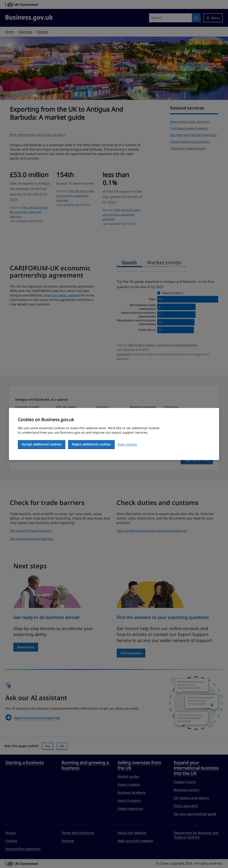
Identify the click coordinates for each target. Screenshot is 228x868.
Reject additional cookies (91, 444)
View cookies (127, 444)
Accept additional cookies (42, 444)
